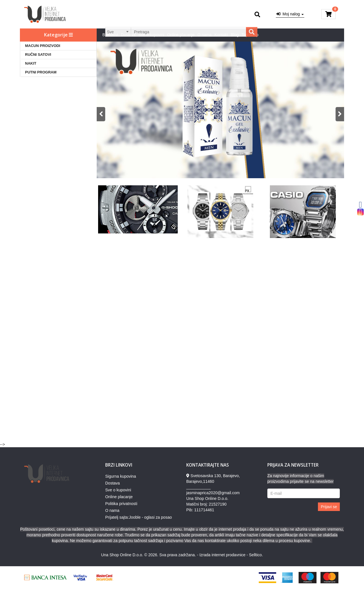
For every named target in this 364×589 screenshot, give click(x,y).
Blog (235, 35)
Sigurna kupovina (121, 476)
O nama (204, 35)
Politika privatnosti (121, 504)
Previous (101, 114)
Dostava (128, 35)
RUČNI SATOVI (38, 55)
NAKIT (31, 63)
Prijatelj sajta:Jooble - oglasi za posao (138, 517)
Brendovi (110, 35)
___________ (198, 487)
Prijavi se (329, 507)
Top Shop (250, 35)
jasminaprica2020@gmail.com (213, 493)
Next (340, 114)
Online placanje (181, 35)
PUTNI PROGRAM (41, 72)
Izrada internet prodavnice (222, 555)
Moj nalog (290, 14)
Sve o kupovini (151, 35)
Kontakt (221, 35)
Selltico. (256, 555)
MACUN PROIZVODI (43, 46)
